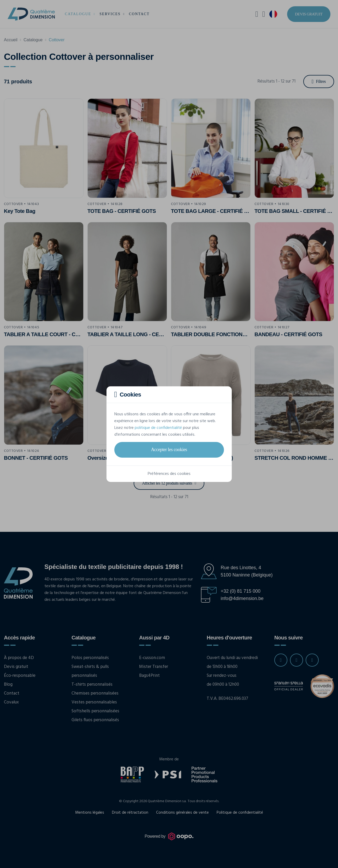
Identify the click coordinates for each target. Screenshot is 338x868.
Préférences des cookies (169, 474)
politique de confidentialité (158, 428)
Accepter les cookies (169, 450)
